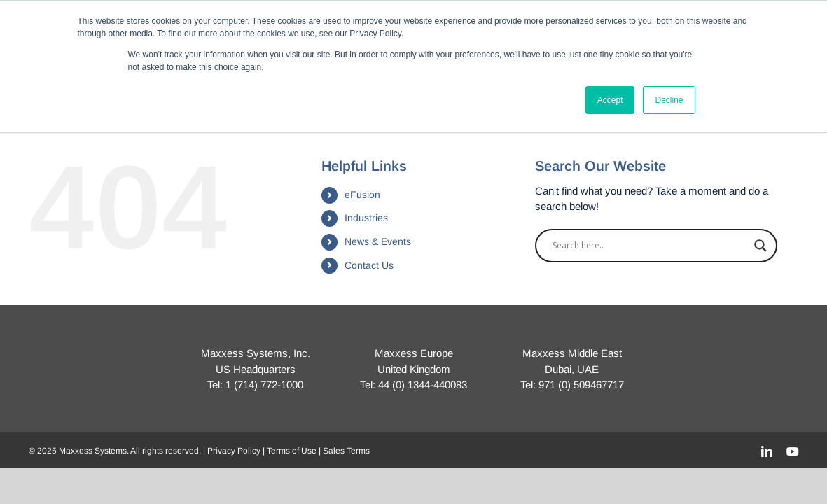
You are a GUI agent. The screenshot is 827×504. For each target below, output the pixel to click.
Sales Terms (346, 451)
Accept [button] (610, 100)
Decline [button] (669, 100)
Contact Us (369, 265)
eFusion (362, 195)
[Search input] (650, 246)
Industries (366, 218)
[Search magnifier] (760, 246)
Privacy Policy (234, 451)
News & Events (378, 241)
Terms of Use (292, 451)
